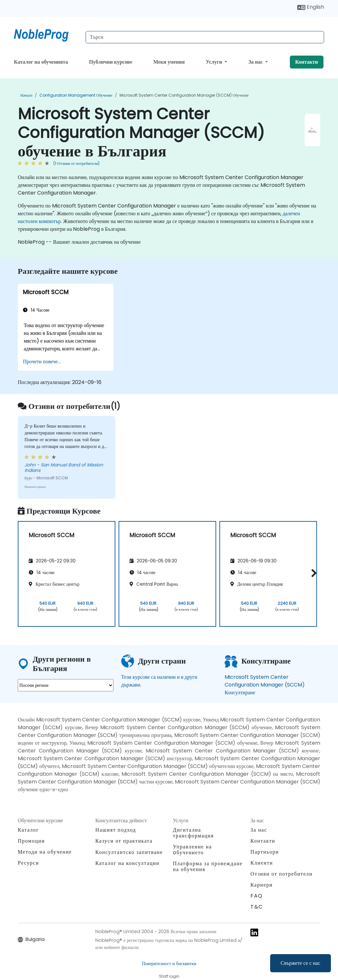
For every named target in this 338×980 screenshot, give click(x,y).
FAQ (257, 896)
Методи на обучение (45, 852)
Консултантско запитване (129, 852)
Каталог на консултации (127, 863)
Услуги (215, 62)
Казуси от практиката (124, 841)
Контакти (307, 62)
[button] (312, 573)
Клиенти (262, 863)
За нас (256, 62)
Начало (26, 95)
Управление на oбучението (192, 850)
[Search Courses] (205, 37)
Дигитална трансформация (193, 833)
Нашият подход (116, 830)
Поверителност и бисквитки (169, 964)
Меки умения (169, 62)
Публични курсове (111, 62)
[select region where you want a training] (66, 685)
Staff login (169, 976)
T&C (257, 907)
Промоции (31, 841)
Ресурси (28, 863)
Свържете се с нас (301, 963)
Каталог (28, 830)
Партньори (265, 852)
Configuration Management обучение (76, 95)
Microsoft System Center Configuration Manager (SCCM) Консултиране (265, 685)
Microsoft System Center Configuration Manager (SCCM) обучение (184, 95)
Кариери (262, 885)
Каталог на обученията (41, 62)
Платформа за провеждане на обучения (208, 866)
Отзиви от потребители (281, 874)
